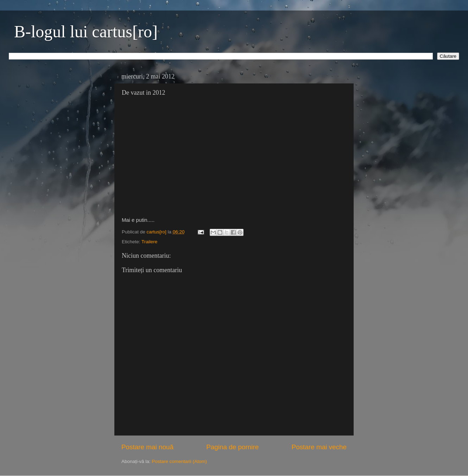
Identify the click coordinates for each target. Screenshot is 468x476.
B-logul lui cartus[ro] (86, 32)
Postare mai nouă (147, 447)
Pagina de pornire (232, 447)
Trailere (149, 242)
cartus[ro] (157, 232)
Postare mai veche (319, 447)
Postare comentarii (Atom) (179, 461)
